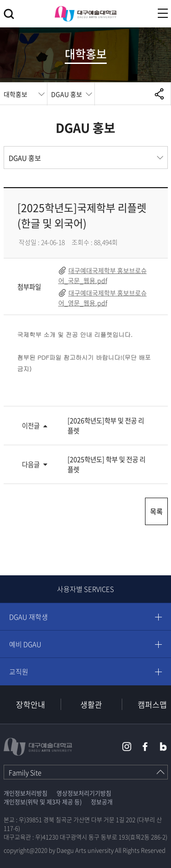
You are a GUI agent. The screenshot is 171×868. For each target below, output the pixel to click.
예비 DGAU (25, 644)
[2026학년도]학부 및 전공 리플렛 (106, 426)
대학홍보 (16, 94)
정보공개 (102, 802)
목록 (156, 511)
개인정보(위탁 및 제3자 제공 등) (43, 802)
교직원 (19, 672)
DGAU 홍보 (67, 94)
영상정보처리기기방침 (84, 793)
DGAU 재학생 (28, 617)
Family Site (25, 773)
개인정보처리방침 (26, 793)
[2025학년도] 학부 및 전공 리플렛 (106, 464)
